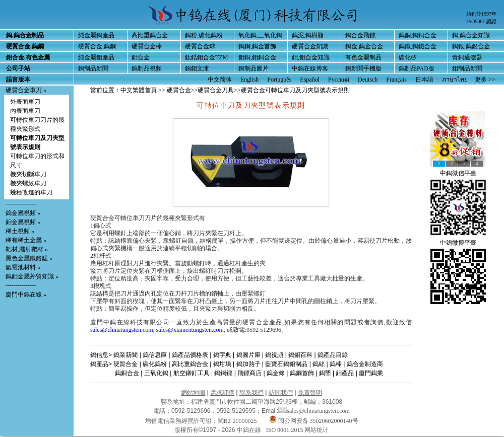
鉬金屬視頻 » (23, 222)
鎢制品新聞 (93, 68)
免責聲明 (310, 393)
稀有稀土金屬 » (26, 240)
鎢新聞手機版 (363, 68)
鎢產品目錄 (333, 355)
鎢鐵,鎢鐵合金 (418, 46)
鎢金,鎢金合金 (364, 46)
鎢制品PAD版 (417, 68)
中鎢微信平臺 (458, 173)
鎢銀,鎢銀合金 (471, 46)
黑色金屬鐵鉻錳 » (29, 258)
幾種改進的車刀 (31, 192)
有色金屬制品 (363, 57)
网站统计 (317, 430)
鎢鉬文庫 (197, 68)
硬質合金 (179, 90)
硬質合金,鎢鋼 (97, 46)
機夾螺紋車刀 (28, 183)
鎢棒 (336, 364)
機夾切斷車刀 (28, 174)
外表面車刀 (25, 102)
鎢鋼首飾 (302, 373)
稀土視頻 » (20, 231)
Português (279, 80)
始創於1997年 (481, 14)
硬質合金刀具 (216, 90)
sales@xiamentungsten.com (190, 330)
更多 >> (485, 80)
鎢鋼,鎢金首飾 (257, 46)
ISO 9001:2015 (286, 430)
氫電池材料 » (23, 267)
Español (310, 80)
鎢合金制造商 (365, 364)
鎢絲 (319, 364)
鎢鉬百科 (300, 355)
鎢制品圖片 (254, 68)
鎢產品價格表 (190, 355)
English (250, 80)
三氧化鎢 (156, 373)
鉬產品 (345, 373)
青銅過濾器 (467, 57)
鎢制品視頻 (147, 68)
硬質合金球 (200, 46)
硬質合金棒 (147, 46)
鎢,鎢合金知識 (471, 35)
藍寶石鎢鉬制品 (286, 364)
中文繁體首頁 (139, 90)
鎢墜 (325, 373)
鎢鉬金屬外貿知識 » (32, 276)
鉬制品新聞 (467, 68)
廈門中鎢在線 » (26, 295)
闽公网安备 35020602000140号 (314, 421)
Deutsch (368, 80)
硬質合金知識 (310, 46)
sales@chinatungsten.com (122, 330)
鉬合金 (141, 57)
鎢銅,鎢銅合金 (418, 35)
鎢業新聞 (125, 355)
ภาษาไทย (455, 80)
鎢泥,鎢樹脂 (308, 35)
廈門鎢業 (371, 373)
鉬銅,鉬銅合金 (257, 57)
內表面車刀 (25, 111)
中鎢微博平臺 (458, 243)
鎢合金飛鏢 (360, 35)
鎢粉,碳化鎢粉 (204, 35)
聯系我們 (251, 393)
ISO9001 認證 (482, 21)
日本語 (424, 80)
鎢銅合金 (127, 373)
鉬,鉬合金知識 (311, 57)
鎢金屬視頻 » (23, 213)
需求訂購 (222, 393)
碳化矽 (408, 57)
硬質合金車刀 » (26, 90)
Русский (339, 80)
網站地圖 (193, 393)
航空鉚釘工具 (192, 373)
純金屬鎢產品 (96, 35)
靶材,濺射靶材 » (27, 249)
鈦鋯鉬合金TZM (206, 57)
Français (396, 80)
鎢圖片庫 (248, 355)
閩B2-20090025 (237, 421)
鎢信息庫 (155, 355)
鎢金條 (276, 373)
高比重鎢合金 (150, 35)
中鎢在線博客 (310, 68)
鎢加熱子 (248, 364)
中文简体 (220, 80)
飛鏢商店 (249, 373)
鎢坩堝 (222, 364)
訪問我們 (281, 393)
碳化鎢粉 (155, 364)
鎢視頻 (274, 355)
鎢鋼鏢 (223, 373)
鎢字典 (222, 355)
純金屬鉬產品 (96, 57)
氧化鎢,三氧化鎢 (260, 35)
